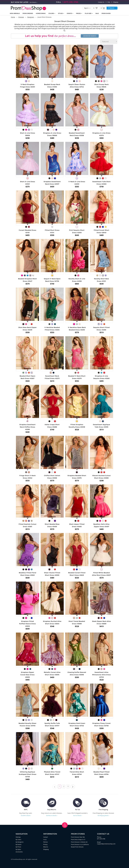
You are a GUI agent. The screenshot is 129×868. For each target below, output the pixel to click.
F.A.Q (45, 839)
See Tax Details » (78, 816)
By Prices (18, 847)
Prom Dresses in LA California (80, 844)
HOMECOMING (41, 13)
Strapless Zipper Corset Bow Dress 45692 (28, 675)
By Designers (20, 842)
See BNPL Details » (26, 816)
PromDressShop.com (19, 859)
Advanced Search (90, 36)
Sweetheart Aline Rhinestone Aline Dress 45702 (101, 675)
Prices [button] (79, 13)
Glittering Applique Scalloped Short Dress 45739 (28, 774)
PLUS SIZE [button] (89, 13)
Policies (46, 842)
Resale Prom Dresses (77, 847)
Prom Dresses (28, 13)
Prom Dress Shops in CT (78, 839)
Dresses (21, 17)
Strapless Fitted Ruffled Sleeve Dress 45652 (28, 624)
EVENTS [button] (70, 13)
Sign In (86, 8)
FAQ (109, 2)
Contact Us (101, 2)
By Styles (18, 849)
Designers (31, 17)
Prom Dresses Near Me (78, 837)
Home (13, 17)
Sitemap (18, 837)
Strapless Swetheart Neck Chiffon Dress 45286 (28, 427)
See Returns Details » (52, 816)
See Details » (33, 2)
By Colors (19, 839)
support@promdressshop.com (107, 844)
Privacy (46, 844)
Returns (46, 847)
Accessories (19, 852)
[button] (112, 8)
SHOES (106, 13)
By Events (19, 844)
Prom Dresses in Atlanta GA (80, 842)
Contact (46, 837)
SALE (97, 13)
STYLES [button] (61, 13)
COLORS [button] (52, 13)
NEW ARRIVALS (15, 13)
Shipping (116, 2)
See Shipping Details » (103, 816)
